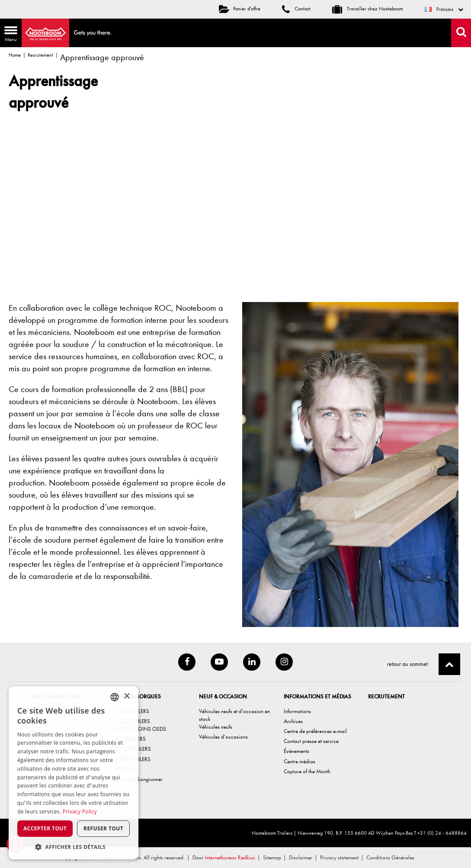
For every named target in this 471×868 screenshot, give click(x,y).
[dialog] (74, 773)
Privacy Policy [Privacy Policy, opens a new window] (80, 812)
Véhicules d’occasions (223, 737)
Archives (293, 721)
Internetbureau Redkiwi (230, 857)
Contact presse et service (311, 741)
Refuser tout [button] (103, 828)
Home (15, 55)
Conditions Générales (390, 857)
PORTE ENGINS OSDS (140, 729)
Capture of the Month (307, 771)
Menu (9, 35)
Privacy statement (339, 857)
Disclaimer (301, 857)
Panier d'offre (240, 9)
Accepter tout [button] (45, 828)
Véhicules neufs (216, 727)
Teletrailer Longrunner (139, 779)
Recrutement (40, 55)
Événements (296, 751)
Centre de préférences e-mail (315, 731)
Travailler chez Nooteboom (368, 9)
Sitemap (272, 857)
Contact (296, 9)
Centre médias (300, 761)
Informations (297, 711)
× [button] (127, 696)
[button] (74, 847)
